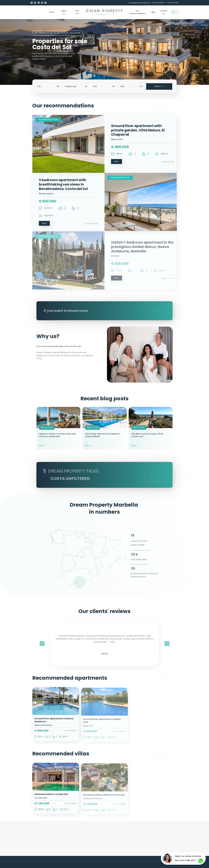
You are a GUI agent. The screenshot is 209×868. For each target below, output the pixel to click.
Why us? (77, 12)
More (131, 86)
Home (52, 12)
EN (175, 12)
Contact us (164, 12)
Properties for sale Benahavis (91, 835)
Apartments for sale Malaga (55, 841)
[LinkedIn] (39, 3)
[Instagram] (42, 3)
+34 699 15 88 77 (158, 3)
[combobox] (49, 86)
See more (162, 106)
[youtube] (35, 3)
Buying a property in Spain (126, 841)
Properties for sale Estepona (91, 841)
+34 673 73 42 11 (172, 3)
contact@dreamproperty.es (139, 3)
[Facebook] (32, 3)
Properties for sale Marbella (55, 835)
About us (64, 12)
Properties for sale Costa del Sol (126, 835)
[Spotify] (45, 3)
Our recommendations (138, 12)
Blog (153, 12)
